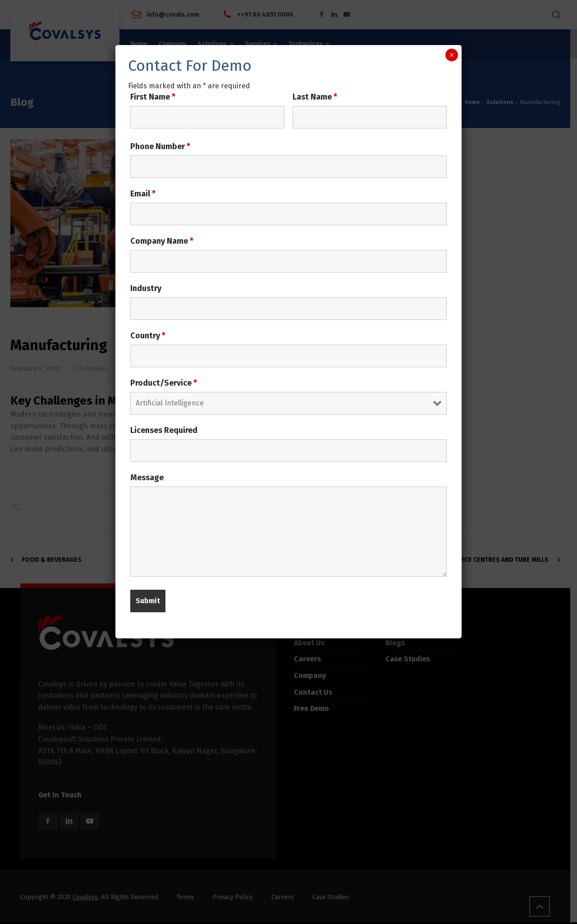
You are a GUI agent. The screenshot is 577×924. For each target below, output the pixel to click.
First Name (153, 97)
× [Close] (451, 55)
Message (147, 478)
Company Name (162, 241)
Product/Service (164, 383)
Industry (146, 288)
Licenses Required (164, 430)
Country (148, 336)
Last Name (315, 97)
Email (143, 194)
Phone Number (160, 146)
